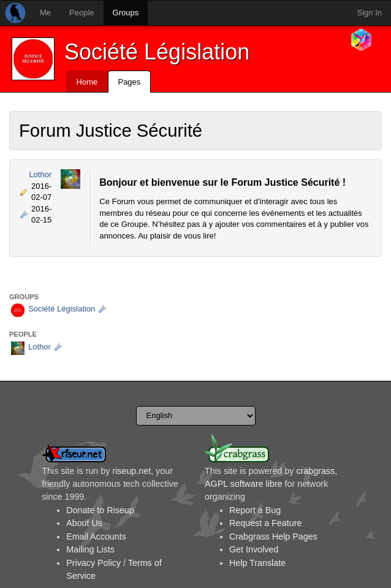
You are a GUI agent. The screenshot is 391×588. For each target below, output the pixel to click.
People (82, 13)
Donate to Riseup (100, 510)
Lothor (40, 174)
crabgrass (315, 471)
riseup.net (131, 471)
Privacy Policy (93, 563)
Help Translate (257, 563)
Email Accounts (96, 536)
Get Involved (254, 549)
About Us (84, 523)
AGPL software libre (244, 484)
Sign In (370, 13)
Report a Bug (255, 510)
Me (45, 13)
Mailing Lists (90, 549)
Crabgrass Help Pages (273, 536)
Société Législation (157, 52)
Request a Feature (265, 523)
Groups (126, 13)
